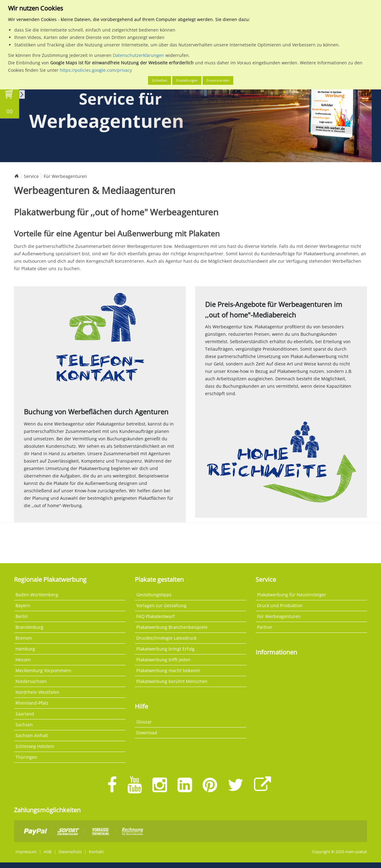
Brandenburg (29, 627)
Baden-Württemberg (37, 595)
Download (147, 733)
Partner (265, 627)
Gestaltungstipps (154, 595)
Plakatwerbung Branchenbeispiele (172, 627)
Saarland (25, 714)
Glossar (144, 722)
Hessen (23, 660)
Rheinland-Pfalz (32, 703)
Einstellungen (187, 80)
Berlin (22, 616)
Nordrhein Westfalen (37, 692)
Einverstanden (218, 80)
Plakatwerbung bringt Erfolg (165, 649)
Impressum (26, 852)
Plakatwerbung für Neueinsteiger (292, 595)
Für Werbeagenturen (65, 176)
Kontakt (96, 852)
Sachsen (24, 725)
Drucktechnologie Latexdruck (166, 638)
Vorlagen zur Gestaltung (161, 605)
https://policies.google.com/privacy (96, 70)
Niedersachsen (31, 681)
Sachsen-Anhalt (32, 735)
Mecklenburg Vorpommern (43, 670)
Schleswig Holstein (35, 746)
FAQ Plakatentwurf (155, 616)
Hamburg (25, 649)
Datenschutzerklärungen (138, 55)
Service (31, 176)
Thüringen (26, 757)
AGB (48, 852)
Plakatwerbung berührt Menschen (172, 681)
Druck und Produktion (280, 605)
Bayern (23, 605)
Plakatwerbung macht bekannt (168, 670)
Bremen (24, 638)
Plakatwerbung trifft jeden (163, 660)
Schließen (160, 80)
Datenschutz (70, 852)
